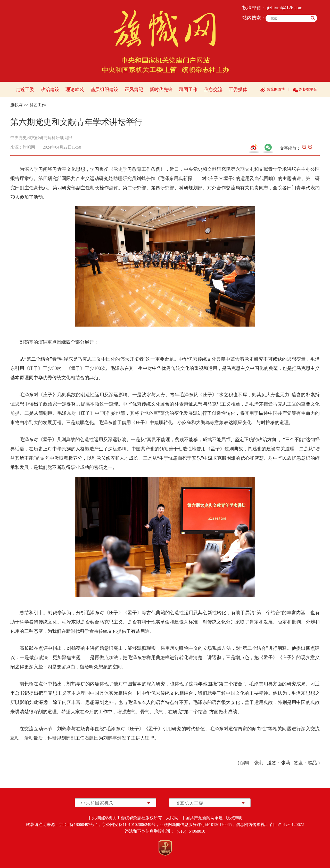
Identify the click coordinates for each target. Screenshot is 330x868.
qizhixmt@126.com (284, 8)
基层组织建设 (104, 90)
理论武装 (75, 90)
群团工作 (188, 90)
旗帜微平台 (308, 89)
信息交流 (213, 90)
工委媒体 (238, 90)
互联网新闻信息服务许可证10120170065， (198, 825)
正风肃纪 (134, 90)
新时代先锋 (161, 90)
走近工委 (25, 90)
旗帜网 (16, 105)
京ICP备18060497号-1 (78, 825)
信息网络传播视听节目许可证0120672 (270, 825)
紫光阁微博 (276, 89)
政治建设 (50, 90)
